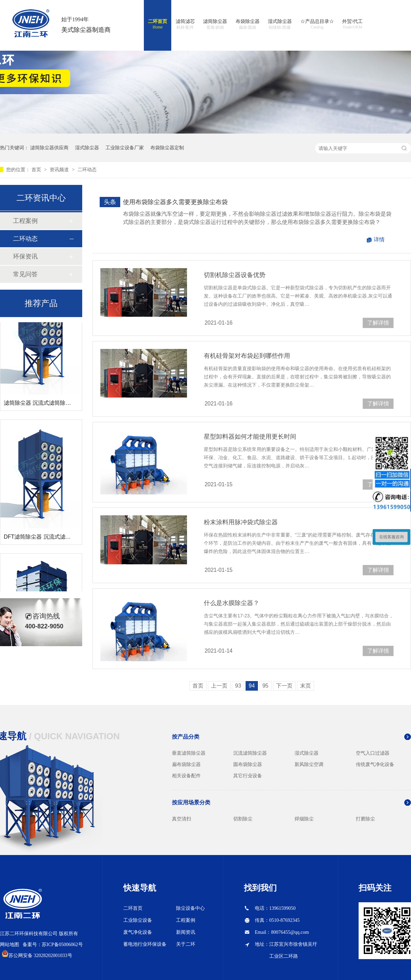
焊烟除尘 (304, 819)
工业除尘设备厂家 (125, 148)
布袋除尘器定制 (167, 148)
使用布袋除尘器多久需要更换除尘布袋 (175, 202)
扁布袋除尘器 (186, 764)
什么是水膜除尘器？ (232, 603)
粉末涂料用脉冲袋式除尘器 (241, 522)
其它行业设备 (248, 776)
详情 (379, 240)
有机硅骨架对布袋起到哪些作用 (247, 356)
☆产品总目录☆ (317, 24)
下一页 (284, 686)
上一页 (219, 686)
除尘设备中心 (190, 908)
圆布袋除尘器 (248, 764)
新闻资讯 (186, 932)
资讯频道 (60, 169)
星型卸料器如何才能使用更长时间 (250, 437)
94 (252, 686)
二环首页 (158, 24)
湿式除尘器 (280, 25)
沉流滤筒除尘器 (250, 753)
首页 (37, 169)
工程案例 (25, 221)
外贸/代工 (352, 24)
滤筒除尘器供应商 (49, 148)
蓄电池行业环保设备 (145, 944)
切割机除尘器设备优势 (235, 275)
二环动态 (87, 169)
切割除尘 (243, 819)
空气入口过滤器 (373, 753)
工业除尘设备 (138, 920)
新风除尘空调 (309, 764)
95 (265, 686)
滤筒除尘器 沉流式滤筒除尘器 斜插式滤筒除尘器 (63, 404)
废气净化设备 (138, 932)
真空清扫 (182, 819)
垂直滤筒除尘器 (189, 753)
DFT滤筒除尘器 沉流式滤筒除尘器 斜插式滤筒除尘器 (68, 538)
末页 (306, 686)
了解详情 (378, 323)
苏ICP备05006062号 (62, 945)
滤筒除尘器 (215, 25)
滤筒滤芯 (185, 25)
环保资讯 (25, 256)
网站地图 (10, 945)
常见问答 (25, 274)
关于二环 (186, 944)
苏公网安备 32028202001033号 (40, 956)
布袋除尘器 (248, 25)
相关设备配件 (186, 776)
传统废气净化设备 (375, 764)
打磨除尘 (365, 819)
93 (238, 686)
